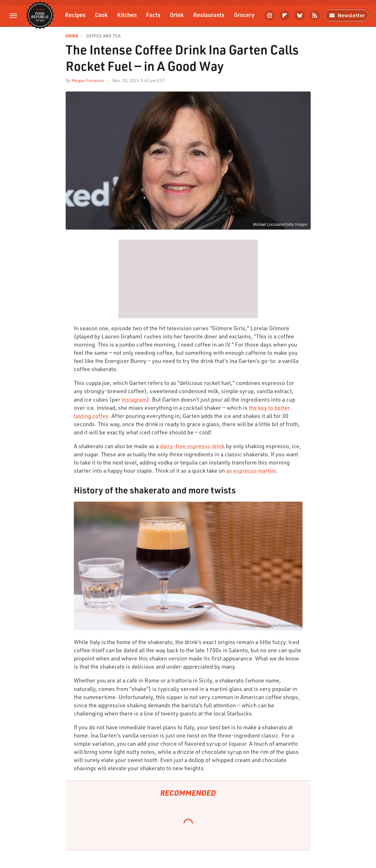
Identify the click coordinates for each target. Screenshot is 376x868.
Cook (101, 15)
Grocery (244, 15)
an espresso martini (251, 470)
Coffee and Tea (104, 36)
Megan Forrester (88, 80)
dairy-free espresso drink (192, 446)
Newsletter (347, 15)
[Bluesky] (300, 15)
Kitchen (127, 15)
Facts (153, 15)
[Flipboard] (285, 15)
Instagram (134, 399)
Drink (177, 15)
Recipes (75, 15)
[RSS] (315, 15)
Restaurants (209, 15)
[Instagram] (270, 15)
